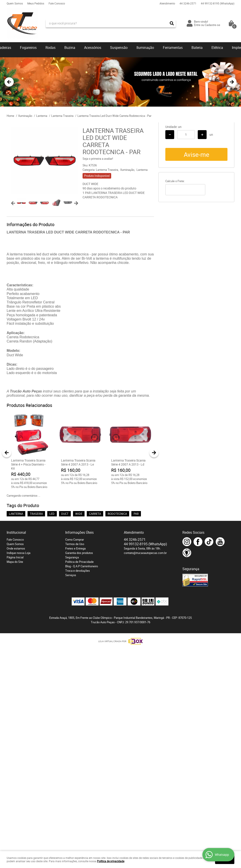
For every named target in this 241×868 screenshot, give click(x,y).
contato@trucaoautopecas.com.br (145, 553)
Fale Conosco (57, 3)
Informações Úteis (79, 532)
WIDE (79, 514)
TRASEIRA (36, 514)
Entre (197, 25)
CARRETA (95, 514)
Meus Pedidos (36, 3)
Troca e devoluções (78, 571)
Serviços (71, 575)
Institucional (16, 532)
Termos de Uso (75, 544)
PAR (136, 514)
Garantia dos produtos (79, 553)
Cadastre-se (212, 25)
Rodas (50, 48)
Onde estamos (16, 548)
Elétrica (217, 48)
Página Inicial (15, 557)
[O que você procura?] (172, 23)
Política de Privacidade (79, 562)
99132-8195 (218, 3)
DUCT (65, 514)
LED (52, 514)
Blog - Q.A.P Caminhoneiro (82, 566)
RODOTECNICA (117, 514)
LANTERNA (16, 514)
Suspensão (119, 48)
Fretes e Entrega (75, 548)
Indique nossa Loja (19, 553)
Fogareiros (28, 48)
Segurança (72, 557)
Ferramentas (173, 48)
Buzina (70, 48)
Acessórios (93, 48)
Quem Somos (15, 3)
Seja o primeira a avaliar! (98, 159)
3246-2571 (188, 3)
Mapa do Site (15, 562)
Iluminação (145, 48)
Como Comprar (75, 540)
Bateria (197, 48)
